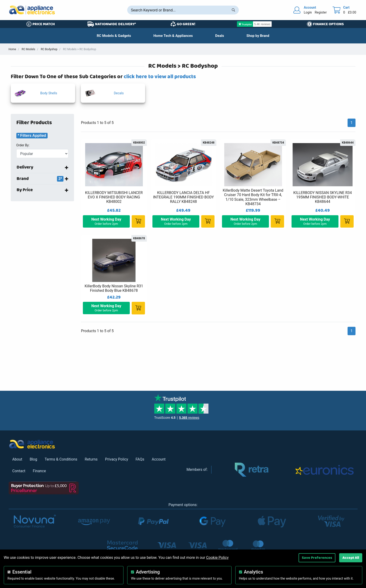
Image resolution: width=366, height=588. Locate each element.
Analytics (254, 572)
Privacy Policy (117, 459)
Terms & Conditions (61, 459)
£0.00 (352, 12)
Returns (91, 459)
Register (321, 12)
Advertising (148, 572)
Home (12, 49)
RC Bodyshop (49, 49)
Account (159, 459)
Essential (22, 572)
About (17, 459)
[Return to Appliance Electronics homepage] (32, 10)
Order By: (23, 145)
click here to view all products (160, 77)
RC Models (28, 49)
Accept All (351, 558)
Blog (33, 459)
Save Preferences (317, 558)
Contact (19, 471)
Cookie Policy (217, 558)
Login (308, 12)
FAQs (140, 459)
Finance (39, 471)
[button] (220, 36)
